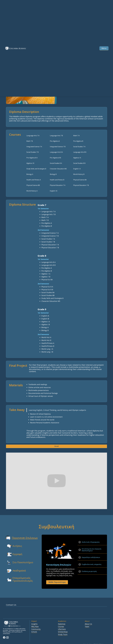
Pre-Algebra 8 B (55, 158)
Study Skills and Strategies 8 (36, 169)
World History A (32, 191)
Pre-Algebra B (78, 141)
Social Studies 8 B (79, 163)
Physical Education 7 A (58, 185)
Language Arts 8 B (80, 152)
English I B (54, 191)
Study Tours (63, 635)
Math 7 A (76, 136)
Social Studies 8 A (56, 163)
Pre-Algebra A (55, 141)
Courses (61, 627)
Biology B (53, 174)
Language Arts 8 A (56, 152)
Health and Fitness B (57, 180)
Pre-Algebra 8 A (32, 158)
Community (36, 629)
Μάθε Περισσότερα (57, 582)
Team (87, 627)
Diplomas (62, 624)
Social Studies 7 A (79, 147)
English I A (77, 169)
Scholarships (63, 632)
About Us (88, 624)
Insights (34, 624)
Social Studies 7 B (33, 152)
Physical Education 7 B (81, 185)
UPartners (62, 629)
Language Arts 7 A (33, 136)
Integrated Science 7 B (58, 147)
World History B (79, 174)
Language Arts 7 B (56, 136)
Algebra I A (77, 158)
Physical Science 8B (33, 185)
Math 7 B (30, 141)
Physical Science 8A (80, 180)
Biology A (30, 174)
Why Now (35, 627)
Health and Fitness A (34, 180)
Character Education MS (58, 169)
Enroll (57, 446)
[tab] (20, 538)
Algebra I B (30, 163)
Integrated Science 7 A (34, 147)
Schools (34, 632)
